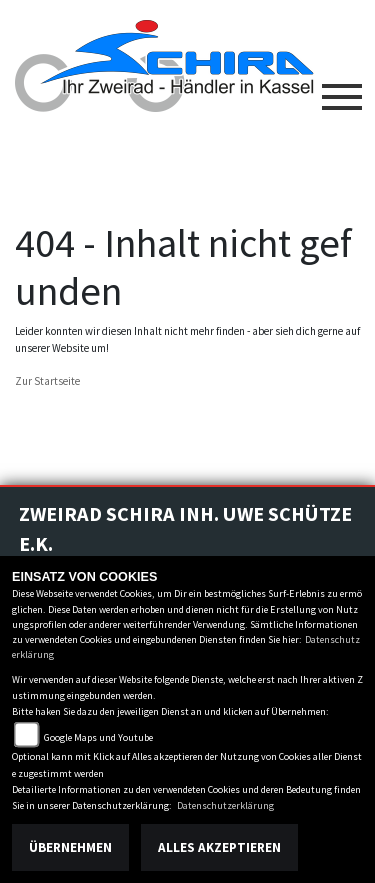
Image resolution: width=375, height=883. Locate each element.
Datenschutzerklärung (225, 805)
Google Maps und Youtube (98, 737)
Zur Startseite (47, 381)
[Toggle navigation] (342, 89)
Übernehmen (70, 847)
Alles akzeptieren (219, 847)
